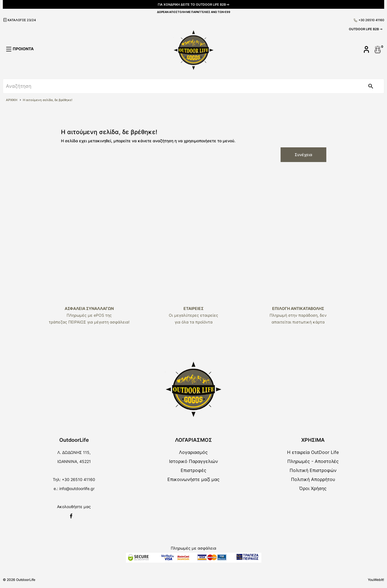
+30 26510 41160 (369, 20)
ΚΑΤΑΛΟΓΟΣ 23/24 (19, 20)
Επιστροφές (193, 470)
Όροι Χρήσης (313, 488)
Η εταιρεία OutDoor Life (313, 452)
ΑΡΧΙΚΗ (12, 100)
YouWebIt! (376, 580)
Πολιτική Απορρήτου (313, 479)
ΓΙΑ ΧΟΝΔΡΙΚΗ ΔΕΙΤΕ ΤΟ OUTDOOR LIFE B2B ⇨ (193, 5)
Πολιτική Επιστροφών (313, 470)
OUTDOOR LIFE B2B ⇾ (366, 29)
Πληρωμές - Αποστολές (313, 461)
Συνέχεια (303, 155)
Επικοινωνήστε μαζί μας (193, 479)
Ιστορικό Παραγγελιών (193, 461)
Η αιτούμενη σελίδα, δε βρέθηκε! (48, 100)
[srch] (180, 86)
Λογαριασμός (193, 452)
